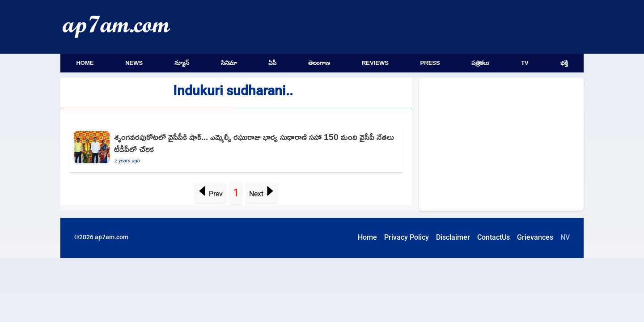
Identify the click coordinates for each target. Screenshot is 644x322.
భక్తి (564, 63)
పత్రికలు (480, 63)
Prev (210, 194)
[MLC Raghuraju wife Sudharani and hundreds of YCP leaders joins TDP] (236, 148)
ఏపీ (272, 63)
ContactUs (494, 237)
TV (525, 63)
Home (85, 63)
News (134, 63)
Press (430, 63)
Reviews (375, 63)
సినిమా (229, 63)
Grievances (535, 237)
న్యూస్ (182, 63)
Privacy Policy (407, 237)
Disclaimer (453, 237)
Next (262, 194)
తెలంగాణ (319, 63)
